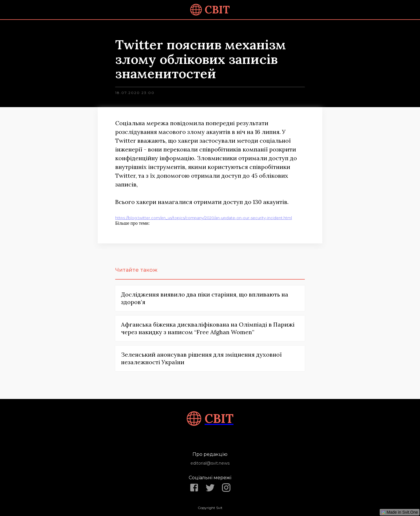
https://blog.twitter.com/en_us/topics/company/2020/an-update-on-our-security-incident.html (204, 218)
